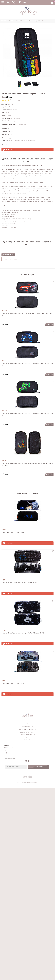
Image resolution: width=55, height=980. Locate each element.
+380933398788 (8, 748)
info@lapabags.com (9, 753)
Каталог (4, 21)
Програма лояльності (27, 729)
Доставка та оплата (27, 732)
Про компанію (28, 727)
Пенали (11, 21)
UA (25, 3)
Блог (28, 737)
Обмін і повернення (27, 735)
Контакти (27, 740)
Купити (49, 324)
